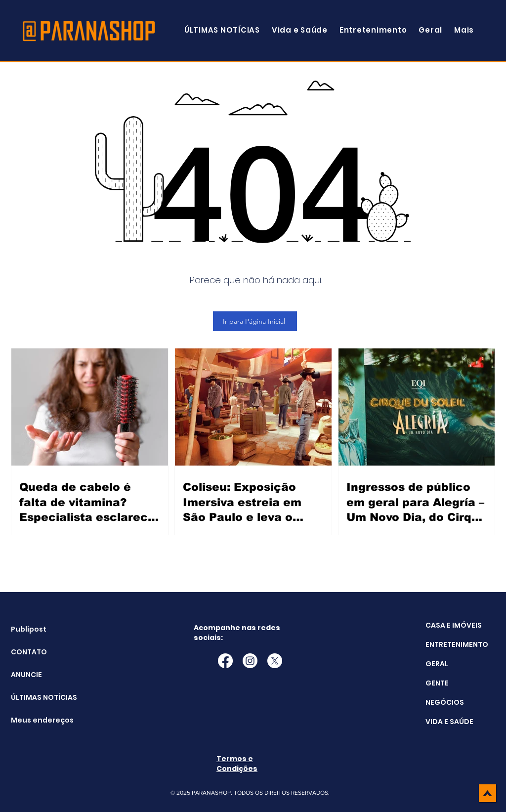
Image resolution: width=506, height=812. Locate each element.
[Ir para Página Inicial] (255, 321)
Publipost (29, 629)
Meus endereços (36, 720)
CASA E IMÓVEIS (454, 625)
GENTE (437, 683)
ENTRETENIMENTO (457, 644)
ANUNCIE (26, 675)
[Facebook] (225, 661)
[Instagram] (250, 661)
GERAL (437, 664)
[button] (464, 30)
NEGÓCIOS (445, 702)
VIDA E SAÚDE (449, 722)
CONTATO (29, 652)
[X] (275, 661)
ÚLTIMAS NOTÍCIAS (36, 697)
